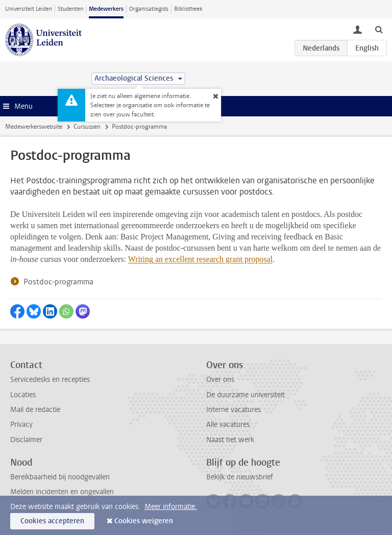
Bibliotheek (188, 9)
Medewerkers (106, 9)
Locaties (23, 395)
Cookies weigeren (144, 521)
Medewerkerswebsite (34, 127)
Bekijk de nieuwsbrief (240, 477)
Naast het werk (230, 440)
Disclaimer (26, 440)
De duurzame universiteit (246, 395)
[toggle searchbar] (379, 29)
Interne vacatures (234, 410)
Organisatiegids (149, 9)
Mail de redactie (35, 410)
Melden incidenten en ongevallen (62, 492)
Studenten (70, 9)
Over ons (220, 380)
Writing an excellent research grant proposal (200, 259)
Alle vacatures (228, 424)
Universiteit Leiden (29, 9)
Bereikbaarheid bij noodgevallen (60, 477)
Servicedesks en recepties (50, 380)
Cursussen (87, 127)
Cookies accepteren (52, 521)
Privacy (21, 424)
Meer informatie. (171, 507)
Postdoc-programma (58, 282)
